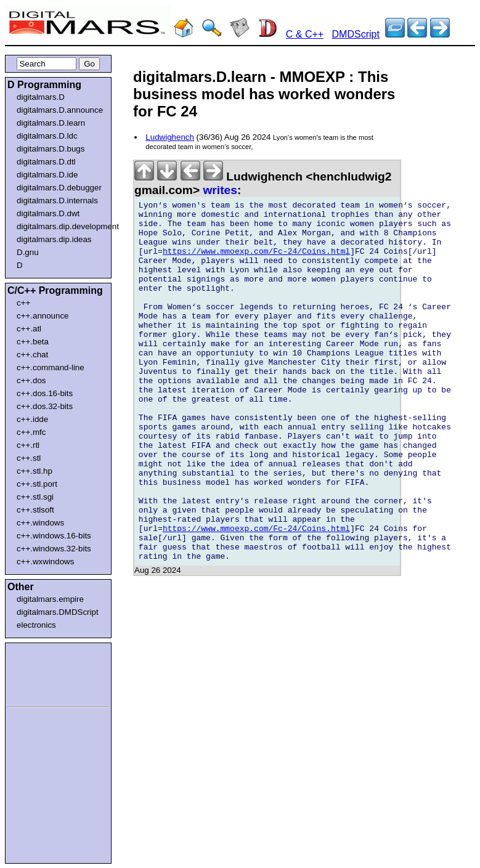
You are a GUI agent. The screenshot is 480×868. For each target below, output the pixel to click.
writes (220, 190)
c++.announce (43, 316)
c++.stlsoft (35, 510)
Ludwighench (170, 137)
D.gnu (28, 252)
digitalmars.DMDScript (58, 612)
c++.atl (29, 329)
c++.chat (32, 355)
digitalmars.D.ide (47, 175)
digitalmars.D (41, 97)
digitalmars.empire (50, 599)
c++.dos (31, 380)
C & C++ (305, 34)
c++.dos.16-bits (45, 393)
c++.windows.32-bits (54, 549)
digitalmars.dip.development (61, 226)
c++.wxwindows (45, 562)
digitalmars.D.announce (60, 110)
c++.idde (32, 419)
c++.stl (29, 458)
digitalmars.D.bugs (51, 149)
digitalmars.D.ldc (47, 136)
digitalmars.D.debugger (59, 188)
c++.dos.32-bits (45, 406)
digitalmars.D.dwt (48, 213)
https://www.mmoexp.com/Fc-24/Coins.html (256, 262)
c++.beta (33, 342)
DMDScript (356, 34)
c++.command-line (51, 367)
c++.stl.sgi (35, 497)
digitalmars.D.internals (57, 201)
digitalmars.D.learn (51, 123)
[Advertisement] (44, 673)
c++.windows (40, 523)
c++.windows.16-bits (54, 536)
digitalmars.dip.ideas (54, 239)
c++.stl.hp (35, 471)
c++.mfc (31, 432)
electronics (36, 625)
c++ (23, 303)
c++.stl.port (37, 484)
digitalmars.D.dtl (46, 162)
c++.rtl (28, 445)
